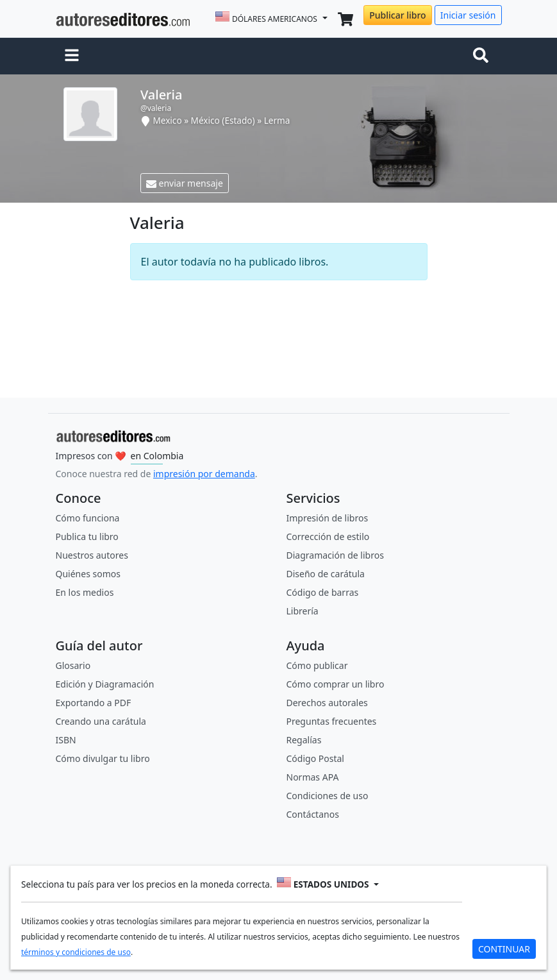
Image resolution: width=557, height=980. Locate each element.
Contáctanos (313, 814)
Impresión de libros (328, 518)
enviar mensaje (185, 183)
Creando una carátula (101, 721)
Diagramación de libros (335, 555)
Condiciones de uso (328, 796)
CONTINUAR (504, 949)
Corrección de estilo (328, 536)
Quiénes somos (88, 574)
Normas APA (313, 777)
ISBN (66, 740)
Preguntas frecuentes (332, 721)
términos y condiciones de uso (76, 952)
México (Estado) (224, 120)
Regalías (304, 740)
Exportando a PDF (94, 703)
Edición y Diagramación (105, 684)
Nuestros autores (92, 555)
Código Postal (315, 758)
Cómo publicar (317, 665)
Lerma (277, 120)
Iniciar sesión (468, 15)
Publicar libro (397, 15)
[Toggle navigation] (483, 56)
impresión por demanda (204, 474)
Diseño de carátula (326, 574)
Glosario (73, 665)
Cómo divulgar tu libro (103, 758)
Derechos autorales (327, 703)
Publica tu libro (87, 536)
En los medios (85, 592)
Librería (303, 611)
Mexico (167, 120)
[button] (72, 56)
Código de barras (323, 592)
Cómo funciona (88, 518)
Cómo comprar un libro (336, 684)
